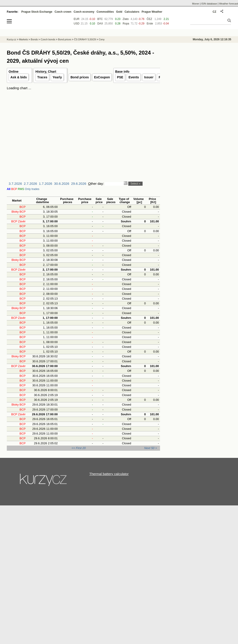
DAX (100, 24)
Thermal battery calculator (109, 474)
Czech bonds (48, 39)
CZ (214, 12)
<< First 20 (79, 448)
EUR (76, 19)
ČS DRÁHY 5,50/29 (85, 39)
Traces (42, 77)
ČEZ (149, 19)
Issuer (149, 77)
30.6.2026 (62, 184)
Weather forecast (228, 4)
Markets (23, 39)
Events (134, 77)
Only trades (32, 189)
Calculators (132, 12)
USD (76, 24)
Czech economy (84, 12)
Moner (196, 4)
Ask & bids (19, 77)
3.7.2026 (15, 184)
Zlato (126, 19)
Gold (119, 12)
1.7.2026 (46, 184)
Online (14, 72)
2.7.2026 (30, 184)
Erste (150, 24)
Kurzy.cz (11, 39)
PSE (120, 77)
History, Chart (46, 72)
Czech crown (63, 12)
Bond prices (80, 77)
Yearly (57, 77)
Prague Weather (152, 12)
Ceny (102, 39)
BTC (100, 19)
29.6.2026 (79, 184)
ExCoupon (102, 77)
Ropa (126, 24)
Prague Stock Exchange (37, 12)
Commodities (105, 12)
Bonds (34, 39)
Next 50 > (151, 448)
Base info (122, 72)
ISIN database (209, 4)
